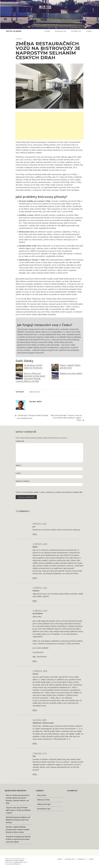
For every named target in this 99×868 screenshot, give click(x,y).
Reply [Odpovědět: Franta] (35, 710)
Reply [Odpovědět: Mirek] (35, 578)
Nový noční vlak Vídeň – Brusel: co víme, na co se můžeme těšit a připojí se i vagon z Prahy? (67, 418)
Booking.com (61, 31)
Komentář (20, 441)
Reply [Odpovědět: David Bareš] (35, 661)
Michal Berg (36, 402)
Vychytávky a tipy (44, 809)
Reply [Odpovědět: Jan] (35, 534)
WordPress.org (18, 862)
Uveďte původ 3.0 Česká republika (14, 861)
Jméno (19, 465)
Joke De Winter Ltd (15, 864)
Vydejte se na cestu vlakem (71, 373)
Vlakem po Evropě (44, 804)
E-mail (19, 473)
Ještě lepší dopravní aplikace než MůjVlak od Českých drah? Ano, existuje (18, 820)
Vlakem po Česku (35, 392)
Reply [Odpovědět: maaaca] (35, 601)
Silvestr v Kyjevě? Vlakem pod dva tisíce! (70, 366)
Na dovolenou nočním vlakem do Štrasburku (33, 366)
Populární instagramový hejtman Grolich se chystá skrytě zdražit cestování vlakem (18, 839)
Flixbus (89, 31)
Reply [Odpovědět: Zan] (35, 774)
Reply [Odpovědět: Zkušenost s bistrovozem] (35, 743)
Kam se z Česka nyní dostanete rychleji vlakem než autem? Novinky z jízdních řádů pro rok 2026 (30, 377)
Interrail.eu (76, 31)
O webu (47, 31)
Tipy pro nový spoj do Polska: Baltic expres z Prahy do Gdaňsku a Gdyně (18, 810)
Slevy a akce (42, 795)
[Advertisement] (50, 126)
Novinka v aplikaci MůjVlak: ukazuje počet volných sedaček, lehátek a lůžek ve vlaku (18, 830)
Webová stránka (23, 481)
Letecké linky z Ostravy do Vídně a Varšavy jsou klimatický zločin (32, 417)
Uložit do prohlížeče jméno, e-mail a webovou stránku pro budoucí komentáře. (49, 492)
